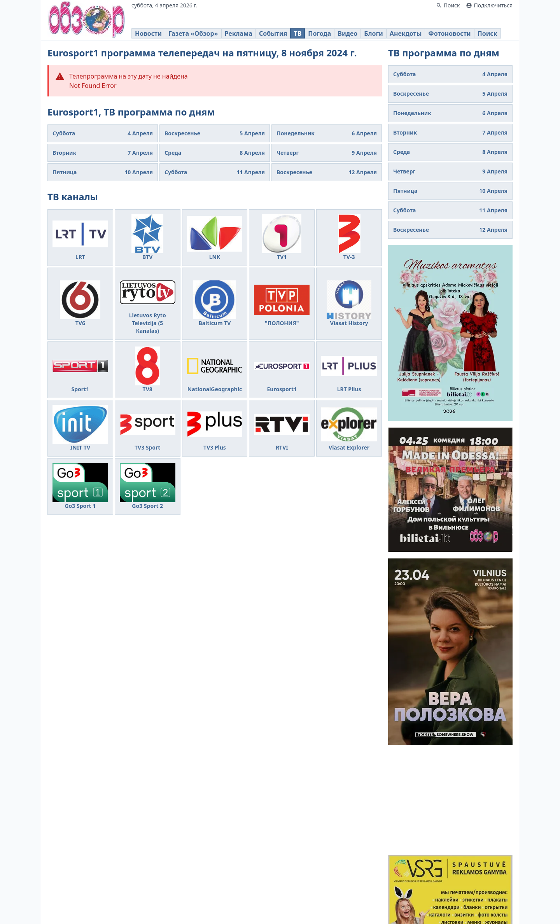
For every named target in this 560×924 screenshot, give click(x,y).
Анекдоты (406, 33)
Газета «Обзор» (193, 33)
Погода (319, 33)
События (273, 33)
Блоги (374, 33)
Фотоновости (449, 33)
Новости (148, 33)
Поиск (487, 33)
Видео (347, 33)
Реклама (239, 33)
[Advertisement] (450, 800)
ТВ (297, 33)
